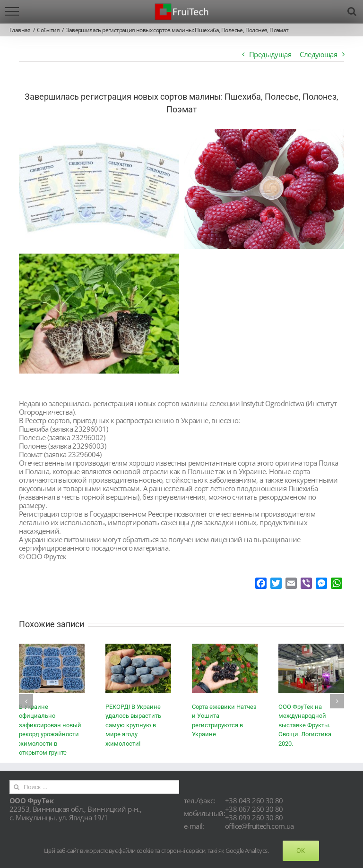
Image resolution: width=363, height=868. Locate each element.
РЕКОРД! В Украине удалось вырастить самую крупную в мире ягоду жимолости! (133, 725)
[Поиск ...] (94, 787)
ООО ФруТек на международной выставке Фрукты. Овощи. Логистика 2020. (305, 725)
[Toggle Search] (352, 11)
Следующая (318, 54)
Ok (301, 851)
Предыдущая (270, 54)
